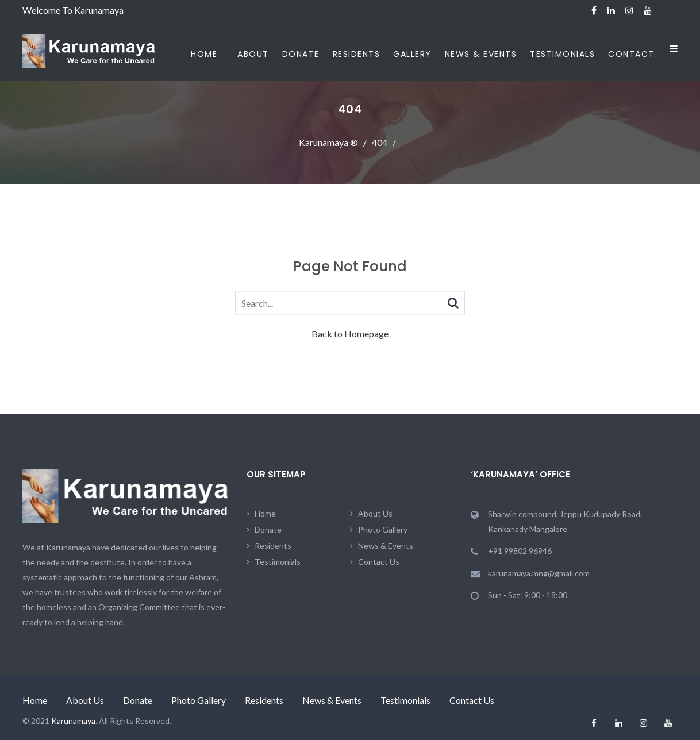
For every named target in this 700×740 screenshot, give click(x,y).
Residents (357, 54)
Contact (631, 54)
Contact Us (379, 562)
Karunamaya (73, 721)
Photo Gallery (383, 529)
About (253, 54)
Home (204, 54)
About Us (375, 513)
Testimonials (562, 54)
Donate (301, 54)
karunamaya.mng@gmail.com (539, 573)
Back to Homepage (350, 334)
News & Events (481, 54)
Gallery (412, 54)
